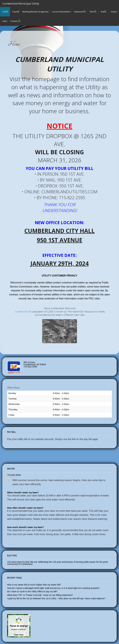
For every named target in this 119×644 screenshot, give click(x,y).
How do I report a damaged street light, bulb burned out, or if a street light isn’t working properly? (53, 583)
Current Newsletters (68, 10)
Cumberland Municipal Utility (21, 3)
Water (5, 17)
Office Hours (13, 383)
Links (29, 17)
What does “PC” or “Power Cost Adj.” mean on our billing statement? (40, 590)
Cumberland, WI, (23, 307)
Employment (88, 10)
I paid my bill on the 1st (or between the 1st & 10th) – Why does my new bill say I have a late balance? (56, 594)
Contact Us (41, 17)
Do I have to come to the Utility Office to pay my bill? (32, 587)
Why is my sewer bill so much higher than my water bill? (34, 580)
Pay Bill (19, 10)
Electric (105, 10)
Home (5, 10)
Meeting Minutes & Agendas (41, 10)
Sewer (19, 17)
